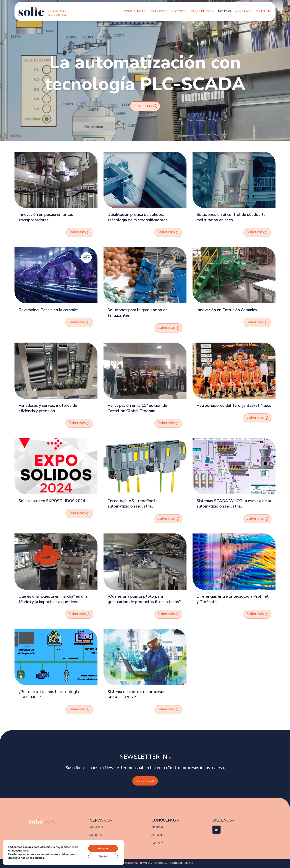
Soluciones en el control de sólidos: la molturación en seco (231, 217)
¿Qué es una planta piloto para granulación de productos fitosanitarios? (144, 599)
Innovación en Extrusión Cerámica (227, 310)
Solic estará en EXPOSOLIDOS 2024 (52, 501)
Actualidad (158, 835)
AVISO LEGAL (161, 863)
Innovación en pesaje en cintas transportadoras (46, 217)
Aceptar (103, 848)
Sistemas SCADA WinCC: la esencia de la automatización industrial (234, 504)
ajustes (39, 858)
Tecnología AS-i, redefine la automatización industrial (133, 504)
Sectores (179, 11)
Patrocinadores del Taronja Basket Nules (234, 405)
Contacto (264, 11)
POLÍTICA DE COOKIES (182, 863)
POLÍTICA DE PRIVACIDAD (139, 863)
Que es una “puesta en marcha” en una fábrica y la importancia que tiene (53, 599)
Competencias (135, 11)
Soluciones (159, 11)
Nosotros (243, 11)
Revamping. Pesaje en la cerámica (49, 310)
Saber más (142, 106)
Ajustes (103, 856)
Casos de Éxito (202, 11)
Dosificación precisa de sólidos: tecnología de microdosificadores (138, 217)
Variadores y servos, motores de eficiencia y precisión (48, 408)
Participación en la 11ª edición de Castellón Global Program (137, 408)
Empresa (157, 827)
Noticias (225, 11)
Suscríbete (145, 781)
